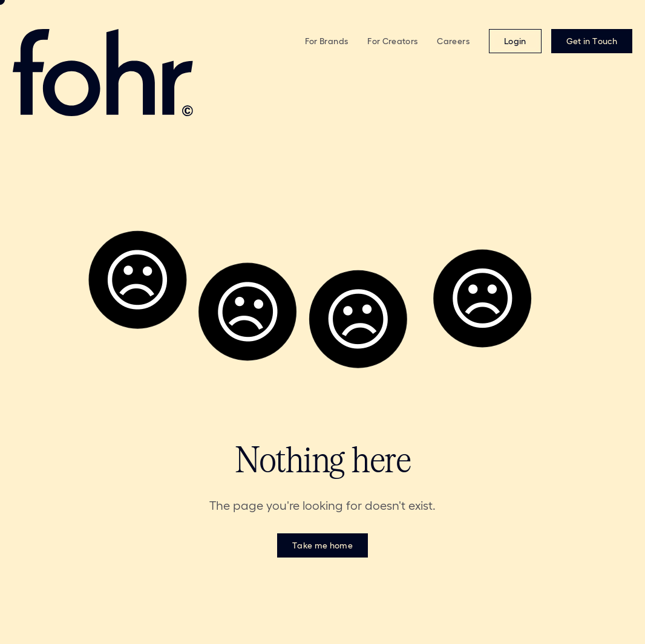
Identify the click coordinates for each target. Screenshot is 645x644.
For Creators (392, 41)
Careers (453, 41)
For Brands (327, 41)
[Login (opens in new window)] (515, 41)
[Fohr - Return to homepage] (134, 73)
